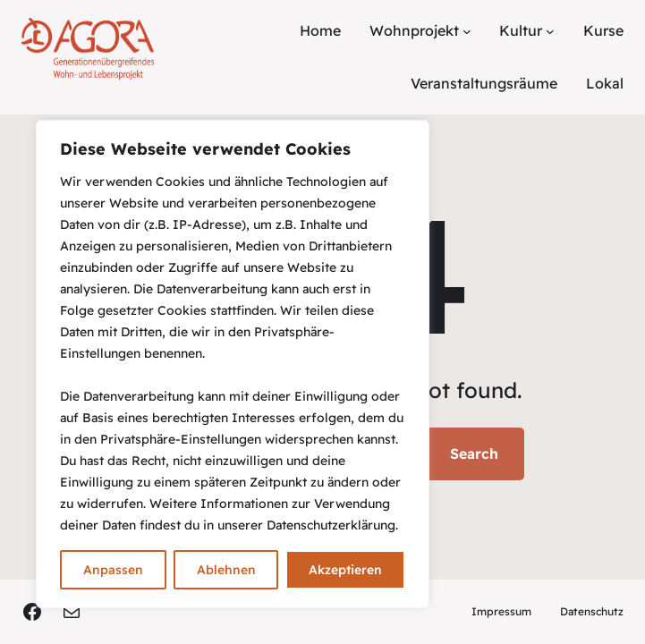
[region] (233, 364)
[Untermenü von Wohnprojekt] (467, 31)
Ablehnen (226, 570)
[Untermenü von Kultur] (550, 31)
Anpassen (113, 570)
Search (474, 453)
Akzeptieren (345, 570)
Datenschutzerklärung (331, 525)
